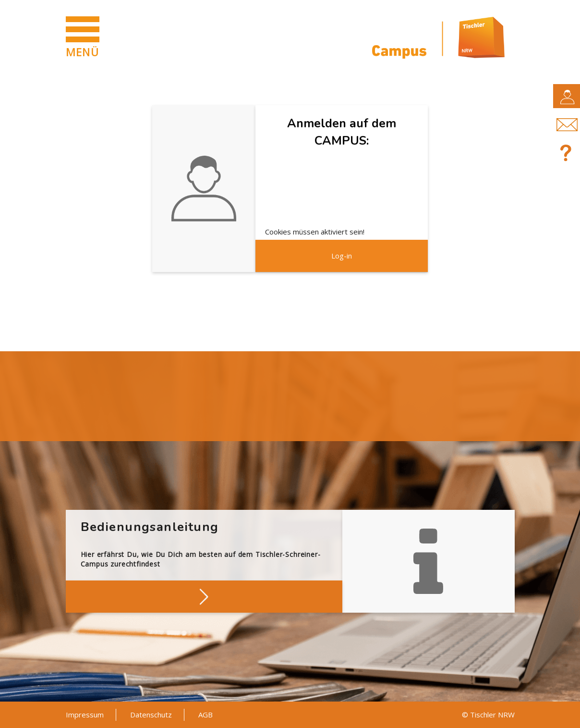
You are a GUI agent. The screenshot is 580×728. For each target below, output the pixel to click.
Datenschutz (151, 715)
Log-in (342, 256)
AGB (205, 715)
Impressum (85, 715)
